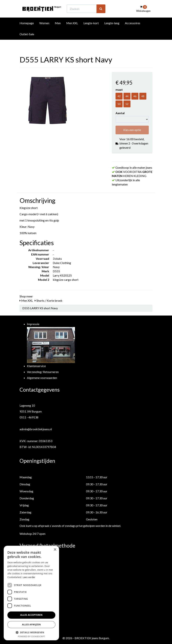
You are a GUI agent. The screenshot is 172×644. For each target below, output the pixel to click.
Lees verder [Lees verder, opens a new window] (29, 577)
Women (44, 30)
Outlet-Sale (27, 41)
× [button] (55, 550)
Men (58, 30)
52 (127, 104)
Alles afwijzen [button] (31, 625)
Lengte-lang (112, 30)
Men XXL (72, 30)
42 (119, 96)
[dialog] (31, 593)
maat (119, 90)
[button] (31, 632)
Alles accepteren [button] (31, 615)
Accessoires (133, 30)
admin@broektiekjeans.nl (36, 429)
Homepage (27, 30)
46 (135, 96)
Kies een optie (132, 130)
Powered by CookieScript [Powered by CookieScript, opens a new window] (31, 636)
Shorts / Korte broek (49, 300)
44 (127, 96)
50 (119, 104)
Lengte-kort (91, 30)
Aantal (120, 113)
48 (143, 96)
